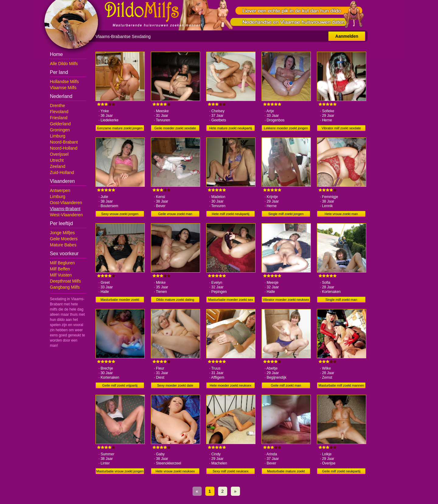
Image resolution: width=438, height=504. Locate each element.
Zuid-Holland (62, 172)
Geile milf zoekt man (286, 385)
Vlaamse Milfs (63, 88)
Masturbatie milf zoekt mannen (341, 385)
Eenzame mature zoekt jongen (120, 128)
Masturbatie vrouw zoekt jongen (120, 471)
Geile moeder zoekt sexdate (175, 128)
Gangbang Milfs (65, 287)
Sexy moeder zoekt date (175, 385)
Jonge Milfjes (62, 233)
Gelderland (60, 124)
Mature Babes (63, 245)
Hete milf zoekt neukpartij (231, 214)
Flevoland (59, 112)
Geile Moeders (64, 239)
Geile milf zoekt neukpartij (341, 471)
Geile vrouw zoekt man (175, 214)
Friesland (59, 118)
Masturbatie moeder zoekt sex (230, 300)
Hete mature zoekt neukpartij (231, 128)
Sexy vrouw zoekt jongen (120, 214)
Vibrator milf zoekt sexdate (341, 128)
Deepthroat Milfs (65, 281)
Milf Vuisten (61, 275)
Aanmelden (347, 36)
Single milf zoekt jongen (286, 214)
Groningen (60, 130)
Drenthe (57, 106)
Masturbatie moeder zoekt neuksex (120, 300)
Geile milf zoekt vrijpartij (120, 385)
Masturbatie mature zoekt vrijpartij (286, 472)
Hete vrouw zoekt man (341, 214)
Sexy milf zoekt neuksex (231, 471)
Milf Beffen (60, 269)
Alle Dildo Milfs (64, 64)
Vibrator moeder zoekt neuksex (286, 300)
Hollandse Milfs (64, 82)
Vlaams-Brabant (65, 209)
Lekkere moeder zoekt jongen (286, 128)
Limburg (58, 136)
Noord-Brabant (64, 142)
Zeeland (58, 166)
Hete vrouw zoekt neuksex (175, 471)
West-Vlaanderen (66, 215)
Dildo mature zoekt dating (175, 300)
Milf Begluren (62, 263)
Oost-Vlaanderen (66, 203)
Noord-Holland (64, 148)
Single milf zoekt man (341, 300)
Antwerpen (60, 190)
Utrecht (57, 160)
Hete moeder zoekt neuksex (231, 385)
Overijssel (59, 154)
